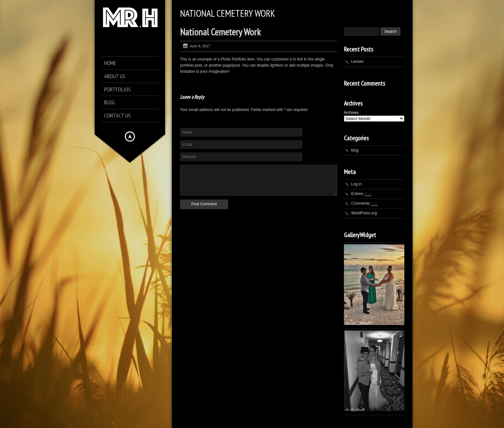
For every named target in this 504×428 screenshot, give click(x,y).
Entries (361, 194)
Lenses (358, 61)
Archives (351, 113)
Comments (365, 203)
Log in (357, 184)
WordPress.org (364, 213)
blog (355, 150)
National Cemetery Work (220, 32)
